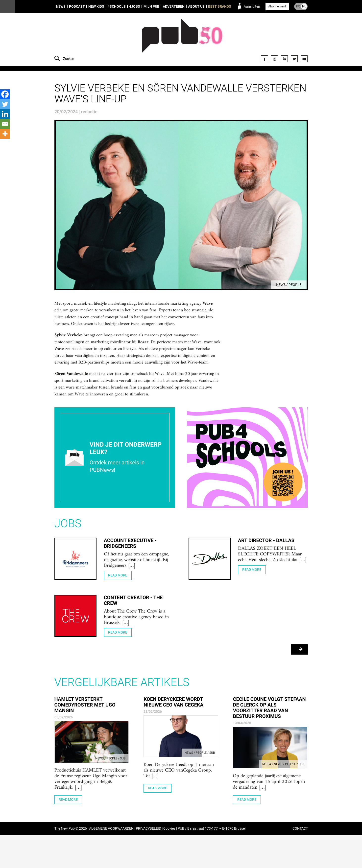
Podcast (77, 6)
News (61, 6)
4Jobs (135, 6)
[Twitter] (5, 104)
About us (196, 6)
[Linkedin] (5, 114)
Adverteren (174, 6)
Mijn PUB (151, 6)
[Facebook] (5, 94)
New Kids (96, 6)
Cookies (169, 861)
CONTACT (300, 861)
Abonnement (277, 6)
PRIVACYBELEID (148, 861)
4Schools (117, 6)
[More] (5, 134)
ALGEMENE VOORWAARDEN (111, 861)
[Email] (5, 124)
